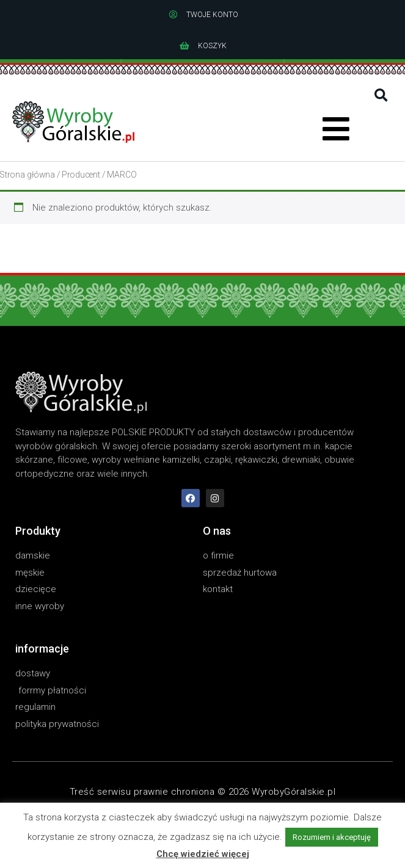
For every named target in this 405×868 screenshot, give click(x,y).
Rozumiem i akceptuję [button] (332, 837)
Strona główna (27, 175)
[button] (381, 96)
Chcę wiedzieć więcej (203, 854)
